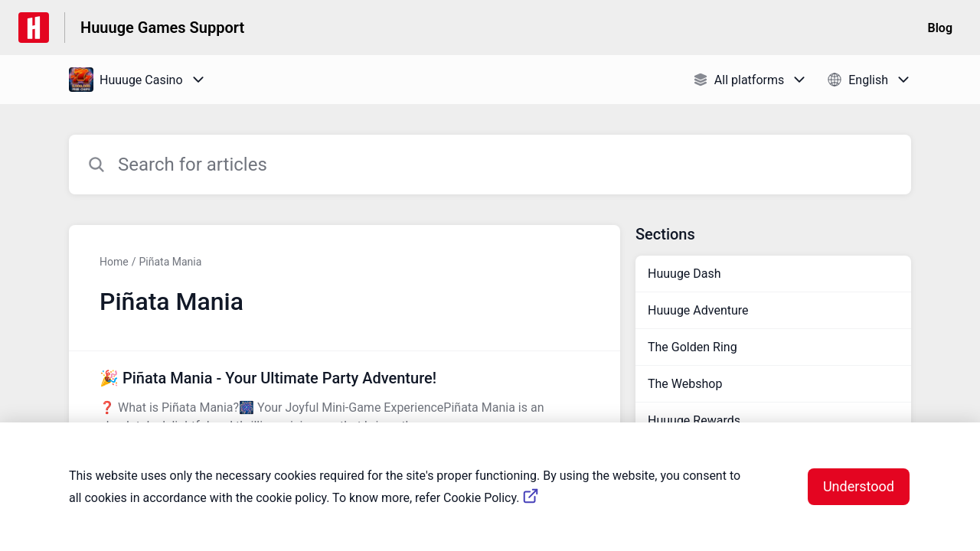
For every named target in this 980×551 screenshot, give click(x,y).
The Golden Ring (693, 347)
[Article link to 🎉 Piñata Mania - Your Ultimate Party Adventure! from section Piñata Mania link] (345, 401)
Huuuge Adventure (698, 310)
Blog (940, 28)
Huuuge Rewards (694, 421)
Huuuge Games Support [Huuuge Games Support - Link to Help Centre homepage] (162, 28)
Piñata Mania (170, 262)
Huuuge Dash (684, 274)
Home (114, 262)
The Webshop (685, 384)
